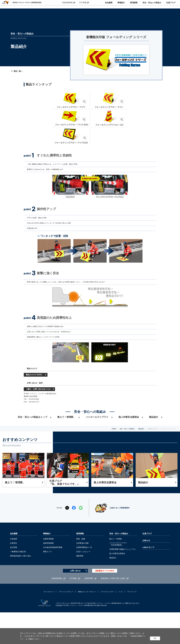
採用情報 (80, 564)
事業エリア (47, 582)
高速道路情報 (67, 4)
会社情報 (13, 578)
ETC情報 (83, 4)
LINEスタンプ (148, 577)
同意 (154, 638)
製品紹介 (154, 443)
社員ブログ (147, 564)
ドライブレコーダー (107, 622)
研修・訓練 (81, 569)
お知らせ (146, 571)
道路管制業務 (48, 573)
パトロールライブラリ (97, 443)
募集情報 (80, 586)
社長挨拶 (13, 569)
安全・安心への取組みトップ (32, 443)
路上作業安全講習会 (129, 443)
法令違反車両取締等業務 (53, 578)
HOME (114, 452)
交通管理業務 (48, 569)
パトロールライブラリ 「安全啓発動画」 (118, 574)
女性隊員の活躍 (82, 573)
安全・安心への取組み (127, 452)
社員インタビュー (83, 582)
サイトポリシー (49, 622)
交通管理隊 (89, 609)
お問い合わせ (75, 601)
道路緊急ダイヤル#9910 (105, 601)
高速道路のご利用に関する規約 (113, 609)
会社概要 (14, 564)
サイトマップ (132, 622)
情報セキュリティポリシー (87, 622)
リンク (121, 622)
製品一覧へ (18, 70)
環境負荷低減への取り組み (20, 586)
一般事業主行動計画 (18, 582)
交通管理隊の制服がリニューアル (122, 579)
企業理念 (13, 573)
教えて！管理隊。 (66, 443)
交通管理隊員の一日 (84, 578)
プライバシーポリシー (66, 622)
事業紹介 (47, 564)
